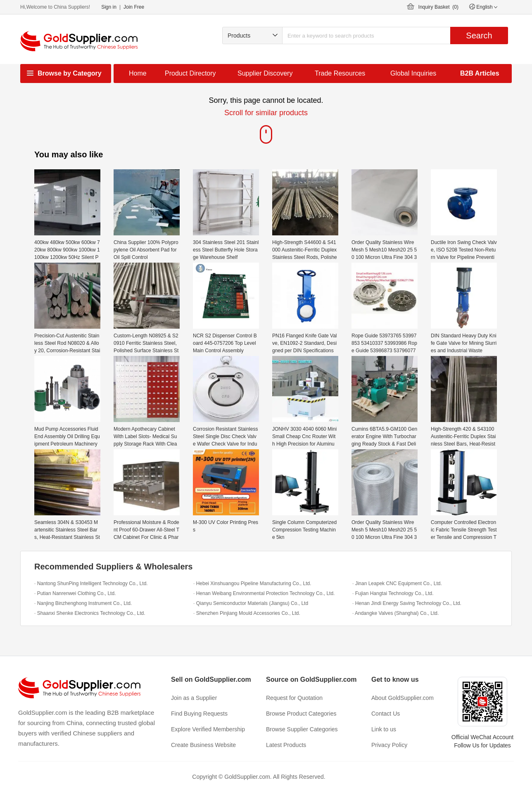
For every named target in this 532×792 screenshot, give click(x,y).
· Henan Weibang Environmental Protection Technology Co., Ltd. (264, 593)
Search (479, 36)
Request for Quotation (294, 698)
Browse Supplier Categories (302, 729)
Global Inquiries (413, 73)
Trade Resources (340, 73)
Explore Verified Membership (208, 729)
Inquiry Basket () (438, 7)
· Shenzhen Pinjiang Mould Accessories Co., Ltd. (247, 613)
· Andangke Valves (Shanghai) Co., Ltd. (395, 613)
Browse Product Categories (301, 714)
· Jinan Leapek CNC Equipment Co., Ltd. (397, 583)
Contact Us (386, 714)
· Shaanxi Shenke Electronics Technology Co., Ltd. (90, 613)
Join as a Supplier (194, 698)
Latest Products (286, 745)
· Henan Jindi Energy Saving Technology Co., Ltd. (407, 603)
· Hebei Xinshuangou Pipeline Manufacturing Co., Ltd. (252, 583)
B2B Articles (480, 73)
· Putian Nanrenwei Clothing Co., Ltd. (75, 593)
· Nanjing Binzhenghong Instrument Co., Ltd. (83, 603)
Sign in (109, 7)
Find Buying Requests (199, 714)
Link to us (384, 729)
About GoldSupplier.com (403, 698)
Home (138, 73)
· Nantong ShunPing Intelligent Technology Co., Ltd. (91, 583)
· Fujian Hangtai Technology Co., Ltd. (393, 593)
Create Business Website (203, 745)
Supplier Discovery (265, 73)
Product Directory (190, 73)
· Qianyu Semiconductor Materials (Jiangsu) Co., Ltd (251, 603)
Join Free (134, 7)
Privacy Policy (389, 745)
